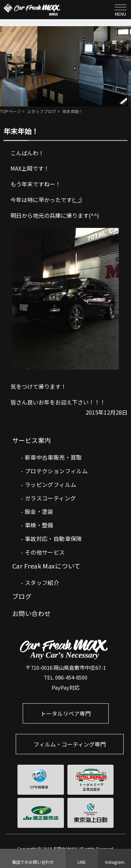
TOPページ (10, 111)
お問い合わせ (32, 613)
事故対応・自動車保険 (53, 539)
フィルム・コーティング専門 (70, 744)
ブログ (22, 596)
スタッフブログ (42, 111)
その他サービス (45, 552)
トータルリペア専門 (66, 713)
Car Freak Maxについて (46, 566)
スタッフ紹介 (42, 583)
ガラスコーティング (50, 498)
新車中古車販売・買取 (53, 457)
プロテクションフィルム (56, 471)
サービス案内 (32, 440)
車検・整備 (39, 525)
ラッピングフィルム (51, 484)
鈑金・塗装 (39, 511)
